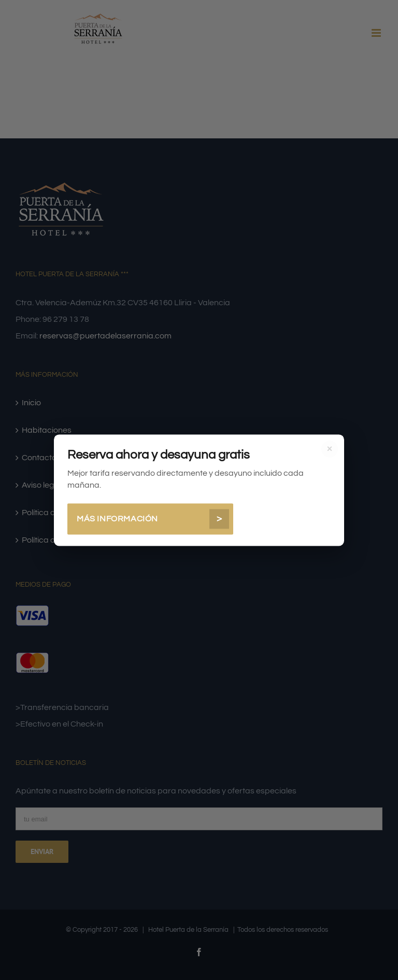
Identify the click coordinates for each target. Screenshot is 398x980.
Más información (153, 519)
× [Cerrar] (330, 449)
